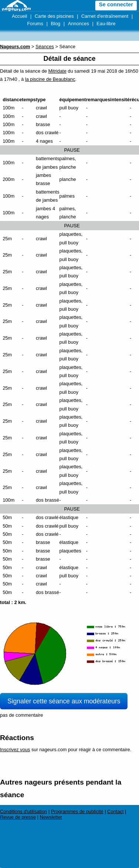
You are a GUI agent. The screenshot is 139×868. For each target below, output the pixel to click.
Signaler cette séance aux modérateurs (64, 701)
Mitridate (57, 71)
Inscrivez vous (15, 750)
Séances (45, 47)
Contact (115, 811)
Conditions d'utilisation (24, 811)
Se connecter (116, 4)
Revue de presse (18, 817)
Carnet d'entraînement (105, 16)
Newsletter (51, 817)
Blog (56, 24)
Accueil (19, 16)
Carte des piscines (54, 16)
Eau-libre (106, 24)
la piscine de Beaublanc (50, 79)
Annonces (78, 24)
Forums (35, 24)
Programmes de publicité (77, 811)
